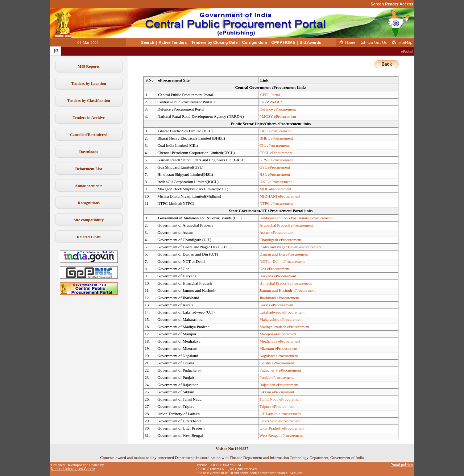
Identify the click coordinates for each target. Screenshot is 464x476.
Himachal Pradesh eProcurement (286, 283)
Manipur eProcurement (278, 334)
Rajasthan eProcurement (279, 385)
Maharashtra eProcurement (281, 319)
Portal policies (402, 465)
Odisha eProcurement (277, 363)
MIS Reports (89, 66)
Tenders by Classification (88, 100)
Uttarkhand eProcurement (280, 421)
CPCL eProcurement (276, 153)
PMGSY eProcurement (278, 116)
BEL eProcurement (275, 131)
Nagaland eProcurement (279, 356)
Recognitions (89, 203)
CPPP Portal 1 (272, 95)
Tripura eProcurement (277, 406)
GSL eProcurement (275, 167)
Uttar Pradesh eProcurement (282, 428)
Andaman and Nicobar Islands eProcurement (296, 218)
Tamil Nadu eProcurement (281, 399)
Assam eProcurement (277, 232)
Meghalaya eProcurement (280, 341)
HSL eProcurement (275, 174)
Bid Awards (310, 42)
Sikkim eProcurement (277, 392)
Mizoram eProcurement (278, 348)
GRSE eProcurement (276, 160)
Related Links (89, 237)
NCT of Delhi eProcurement (282, 261)
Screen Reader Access (392, 4)
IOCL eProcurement (276, 182)
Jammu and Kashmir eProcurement (288, 290)
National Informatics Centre (73, 469)
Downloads (89, 152)
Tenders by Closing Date (214, 42)
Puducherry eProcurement (280, 370)
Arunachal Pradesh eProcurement (286, 225)
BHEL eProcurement (276, 138)
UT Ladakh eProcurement (280, 414)
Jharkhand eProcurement (279, 298)
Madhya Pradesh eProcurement (284, 327)
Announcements (89, 186)
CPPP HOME (283, 42)
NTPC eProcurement (276, 203)
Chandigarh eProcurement (280, 240)
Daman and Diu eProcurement (284, 254)
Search (148, 42)
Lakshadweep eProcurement (282, 312)
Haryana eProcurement (278, 276)
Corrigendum (255, 42)
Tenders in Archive (89, 117)
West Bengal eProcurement (281, 435)
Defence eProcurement (278, 109)
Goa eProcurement (274, 269)
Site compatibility (89, 220)
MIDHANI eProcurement (280, 196)
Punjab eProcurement (277, 377)
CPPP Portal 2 (271, 102)
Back (387, 64)
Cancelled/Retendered (89, 134)
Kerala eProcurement (276, 305)
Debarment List (88, 169)
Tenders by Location (88, 83)
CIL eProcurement (274, 145)
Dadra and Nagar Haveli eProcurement (291, 247)
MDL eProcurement (275, 189)
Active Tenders (173, 42)
